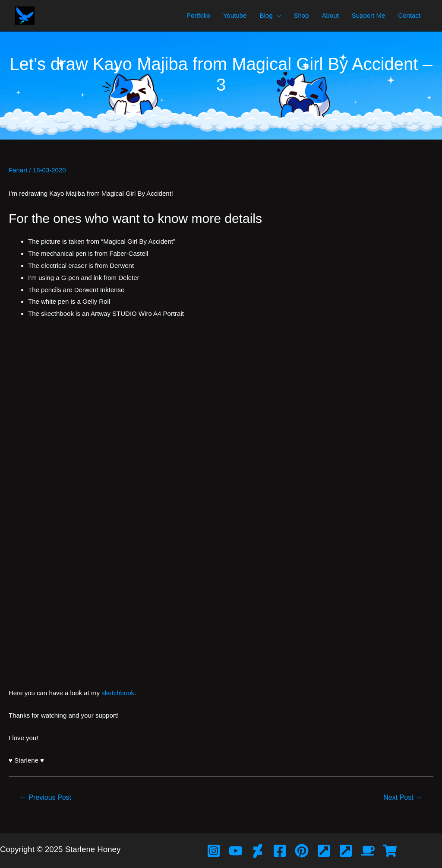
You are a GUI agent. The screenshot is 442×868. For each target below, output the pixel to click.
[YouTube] (236, 851)
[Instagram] (214, 851)
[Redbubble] (390, 851)
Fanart (18, 170)
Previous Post (46, 797)
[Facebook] (280, 851)
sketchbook (118, 693)
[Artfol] (324, 851)
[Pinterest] (302, 851)
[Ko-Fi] (368, 851)
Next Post (403, 797)
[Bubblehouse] (346, 851)
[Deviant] (258, 851)
